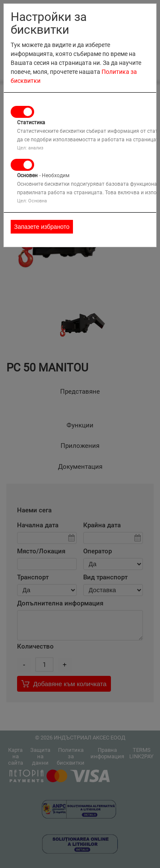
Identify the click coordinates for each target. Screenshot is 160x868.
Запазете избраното (42, 227)
